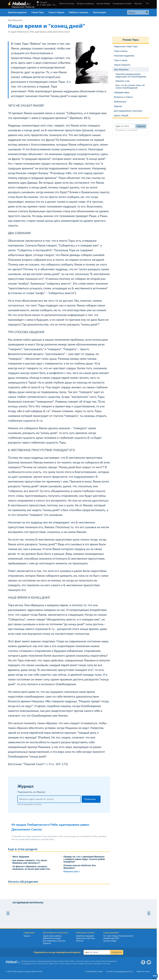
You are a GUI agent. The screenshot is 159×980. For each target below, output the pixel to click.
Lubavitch (61, 961)
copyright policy (48, 839)
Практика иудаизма (17, 13)
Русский (138, 3)
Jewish (90, 964)
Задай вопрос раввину (52, 936)
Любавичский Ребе (111, 938)
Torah (75, 964)
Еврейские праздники (85, 936)
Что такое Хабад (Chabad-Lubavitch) (118, 936)
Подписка (47, 943)
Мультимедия (99, 13)
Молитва (80, 941)
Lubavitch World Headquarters (106, 961)
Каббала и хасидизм (79, 13)
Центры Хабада (103, 3)
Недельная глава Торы (86, 938)
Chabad (54, 961)
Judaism (81, 964)
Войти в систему (67, 3)
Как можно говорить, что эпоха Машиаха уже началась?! (30, 862)
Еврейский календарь (52, 938)
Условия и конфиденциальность (120, 972)
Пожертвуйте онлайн (122, 3)
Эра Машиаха (15, 20)
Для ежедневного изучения (54, 941)
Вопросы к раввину (85, 3)
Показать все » (72, 871)
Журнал (27, 936)
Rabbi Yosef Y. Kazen (57, 964)
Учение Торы (38, 13)
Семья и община (56, 13)
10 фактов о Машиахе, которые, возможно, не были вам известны (31, 868)
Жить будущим (21, 857)
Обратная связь (143, 972)
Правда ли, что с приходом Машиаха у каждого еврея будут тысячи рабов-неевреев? (84, 859)
